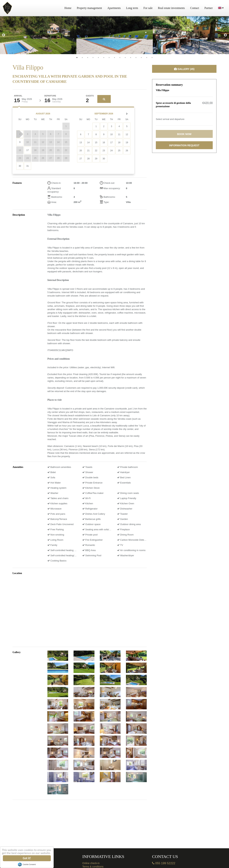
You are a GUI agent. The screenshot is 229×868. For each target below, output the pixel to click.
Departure (50, 96)
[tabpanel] (38, 35)
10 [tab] (125, 58)
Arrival (18, 96)
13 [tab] (141, 58)
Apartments (114, 8)
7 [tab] (109, 58)
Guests (90, 96)
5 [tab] (98, 58)
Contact (195, 8)
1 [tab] (77, 58)
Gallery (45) (184, 69)
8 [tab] (114, 58)
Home (68, 8)
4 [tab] (93, 58)
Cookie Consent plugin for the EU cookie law (27, 864)
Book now (184, 134)
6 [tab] (104, 58)
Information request (184, 145)
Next (225, 35)
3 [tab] (88, 58)
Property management (89, 8)
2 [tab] (82, 58)
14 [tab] (147, 58)
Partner (209, 8)
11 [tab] (131, 58)
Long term (132, 8)
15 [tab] (152, 58)
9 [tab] (120, 58)
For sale (148, 8)
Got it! (27, 858)
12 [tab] (136, 58)
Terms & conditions (93, 867)
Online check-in (91, 863)
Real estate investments (171, 8)
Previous (4, 35)
